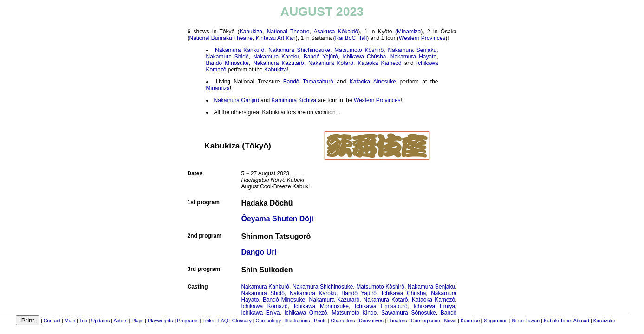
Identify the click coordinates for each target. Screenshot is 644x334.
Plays (137, 321)
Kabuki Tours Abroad (566, 321)
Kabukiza (251, 32)
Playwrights (160, 321)
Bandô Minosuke (228, 63)
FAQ (223, 321)
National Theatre (288, 32)
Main (70, 321)
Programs (188, 321)
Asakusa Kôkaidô (336, 32)
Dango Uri (259, 252)
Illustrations (298, 321)
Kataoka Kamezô (379, 63)
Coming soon (426, 321)
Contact (52, 321)
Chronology (269, 321)
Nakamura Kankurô (240, 50)
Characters (343, 321)
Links (208, 321)
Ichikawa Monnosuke (321, 306)
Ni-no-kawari (526, 321)
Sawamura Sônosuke (408, 313)
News (451, 321)
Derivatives (371, 321)
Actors (120, 321)
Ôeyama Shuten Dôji (277, 219)
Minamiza (409, 32)
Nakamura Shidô (228, 57)
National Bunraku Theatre (221, 38)
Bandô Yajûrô (321, 57)
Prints (320, 321)
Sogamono (496, 321)
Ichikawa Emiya (435, 306)
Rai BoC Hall (351, 38)
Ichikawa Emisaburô (381, 306)
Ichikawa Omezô (306, 313)
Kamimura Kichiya (294, 100)
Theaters (397, 321)
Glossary (242, 321)
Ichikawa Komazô (264, 306)
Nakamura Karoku (276, 57)
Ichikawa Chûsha (364, 57)
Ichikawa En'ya (260, 313)
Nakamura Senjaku (413, 50)
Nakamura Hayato (413, 57)
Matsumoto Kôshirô (359, 50)
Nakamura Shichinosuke (299, 50)
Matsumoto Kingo (355, 313)
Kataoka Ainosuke (373, 82)
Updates (101, 321)
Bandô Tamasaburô (308, 82)
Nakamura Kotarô (331, 63)
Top (83, 321)
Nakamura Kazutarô (279, 63)
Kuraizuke (604, 321)
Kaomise (470, 321)
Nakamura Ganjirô (237, 100)
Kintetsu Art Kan (276, 38)
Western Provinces (422, 38)
